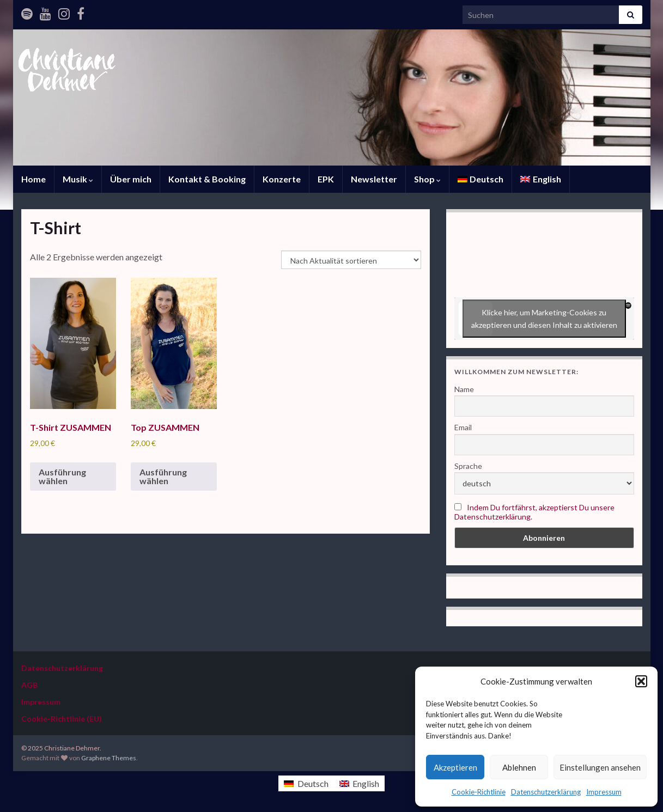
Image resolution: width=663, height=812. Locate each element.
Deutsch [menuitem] (313, 783)
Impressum (604, 792)
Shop (427, 179)
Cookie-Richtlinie (479, 792)
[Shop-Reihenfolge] (351, 260)
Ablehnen (519, 767)
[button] (641, 681)
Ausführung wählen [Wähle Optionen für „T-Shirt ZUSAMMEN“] (62, 476)
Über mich (131, 179)
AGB (29, 685)
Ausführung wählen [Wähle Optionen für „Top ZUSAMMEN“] (163, 476)
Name (464, 389)
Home (34, 179)
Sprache (468, 466)
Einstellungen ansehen (600, 767)
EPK (326, 179)
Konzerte (282, 179)
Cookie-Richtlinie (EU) (62, 719)
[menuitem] (481, 179)
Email (463, 427)
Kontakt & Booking (207, 179)
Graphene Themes (109, 758)
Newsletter (374, 179)
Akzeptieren (455, 767)
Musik (78, 179)
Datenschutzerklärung (546, 792)
